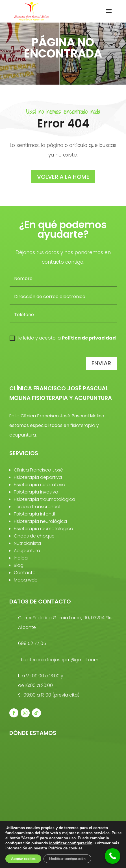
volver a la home (63, 177)
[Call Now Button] (113, 856)
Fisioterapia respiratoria (40, 485)
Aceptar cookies (23, 859)
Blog (19, 565)
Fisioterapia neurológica (40, 521)
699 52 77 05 (32, 643)
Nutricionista (27, 543)
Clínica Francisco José (38, 470)
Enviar (101, 363)
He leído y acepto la (63, 338)
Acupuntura (27, 551)
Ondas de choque (34, 536)
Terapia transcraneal (37, 507)
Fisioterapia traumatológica (44, 499)
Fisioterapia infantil (34, 514)
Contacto (25, 573)
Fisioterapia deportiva (38, 477)
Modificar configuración (71, 843)
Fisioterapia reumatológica (44, 529)
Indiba (21, 558)
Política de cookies (65, 848)
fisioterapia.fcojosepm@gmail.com (60, 660)
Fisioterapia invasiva (36, 492)
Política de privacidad (89, 338)
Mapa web (26, 580)
